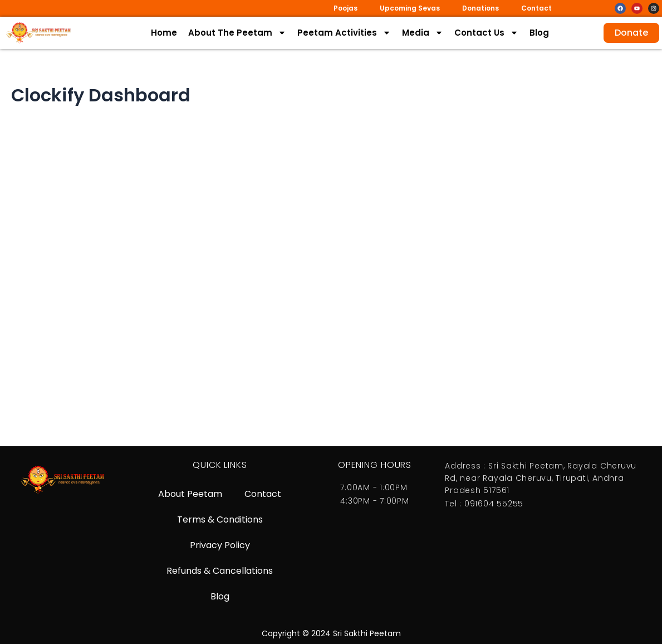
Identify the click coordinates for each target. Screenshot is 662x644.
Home (164, 33)
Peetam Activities (344, 33)
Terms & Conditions (220, 519)
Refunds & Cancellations (220, 571)
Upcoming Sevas (410, 8)
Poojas (345, 8)
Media (423, 33)
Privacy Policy (220, 545)
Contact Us (486, 33)
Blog (539, 33)
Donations (480, 8)
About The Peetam (237, 33)
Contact (536, 8)
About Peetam (190, 494)
